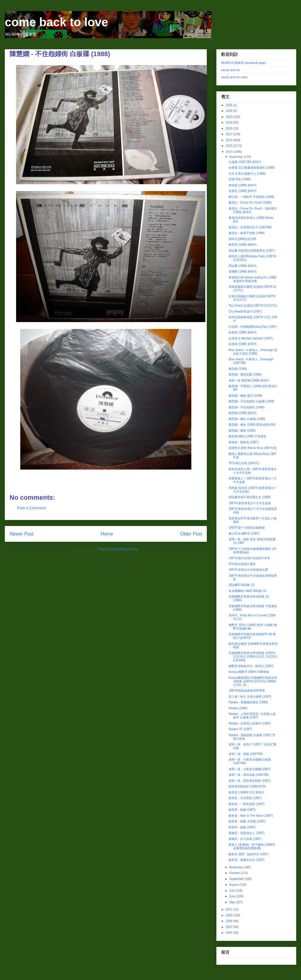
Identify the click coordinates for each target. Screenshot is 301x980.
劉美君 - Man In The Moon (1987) (251, 816)
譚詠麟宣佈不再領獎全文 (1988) (250, 497)
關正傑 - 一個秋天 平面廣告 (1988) (251, 197)
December (236, 157)
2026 (229, 105)
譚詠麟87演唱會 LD (242, 585)
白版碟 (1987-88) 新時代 (245, 162)
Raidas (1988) (238, 708)
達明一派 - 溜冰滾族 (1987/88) (249, 775)
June (233, 896)
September (237, 879)
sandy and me (231, 70)
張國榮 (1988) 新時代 (243, 271)
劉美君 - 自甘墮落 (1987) (245, 798)
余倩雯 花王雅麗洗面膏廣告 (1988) (252, 168)
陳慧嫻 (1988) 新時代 (243, 413)
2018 (229, 129)
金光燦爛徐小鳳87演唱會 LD (248, 591)
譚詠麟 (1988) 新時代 (243, 266)
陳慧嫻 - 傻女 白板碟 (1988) (247, 419)
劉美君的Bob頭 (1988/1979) (247, 786)
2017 (229, 134)
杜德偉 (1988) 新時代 (243, 332)
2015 (229, 146)
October (235, 873)
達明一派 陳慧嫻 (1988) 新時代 (249, 380)
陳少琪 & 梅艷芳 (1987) (244, 534)
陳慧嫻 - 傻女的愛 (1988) (245, 374)
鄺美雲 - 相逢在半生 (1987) (247, 860)
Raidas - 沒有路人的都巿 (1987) (250, 723)
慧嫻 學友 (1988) (240, 179)
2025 (229, 111)
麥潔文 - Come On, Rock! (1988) (250, 203)
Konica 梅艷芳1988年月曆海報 (249, 672)
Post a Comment (31, 508)
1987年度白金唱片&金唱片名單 (249, 558)
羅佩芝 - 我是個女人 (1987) (247, 833)
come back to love (56, 22)
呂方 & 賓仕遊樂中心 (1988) (247, 174)
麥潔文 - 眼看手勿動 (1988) (247, 233)
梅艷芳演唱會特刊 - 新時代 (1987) (251, 666)
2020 (229, 117)
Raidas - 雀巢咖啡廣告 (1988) (248, 702)
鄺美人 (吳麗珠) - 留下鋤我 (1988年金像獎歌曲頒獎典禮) (252, 846)
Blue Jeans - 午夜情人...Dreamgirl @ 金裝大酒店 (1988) (253, 352)
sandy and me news (234, 77)
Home (107, 534)
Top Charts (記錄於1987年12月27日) (253, 306)
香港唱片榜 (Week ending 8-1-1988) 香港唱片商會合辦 (252, 279)
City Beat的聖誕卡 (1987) (245, 311)
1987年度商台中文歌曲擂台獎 (248, 570)
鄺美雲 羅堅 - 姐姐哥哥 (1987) (248, 854)
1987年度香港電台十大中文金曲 (250, 503)
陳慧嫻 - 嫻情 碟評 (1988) (245, 396)
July (232, 891)
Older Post (191, 534)
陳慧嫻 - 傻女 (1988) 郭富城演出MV (252, 425)
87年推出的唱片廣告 (242, 564)
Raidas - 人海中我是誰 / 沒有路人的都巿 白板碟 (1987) (252, 716)
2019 (229, 123)
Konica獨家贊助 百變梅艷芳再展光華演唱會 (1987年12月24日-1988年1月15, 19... (253, 681)
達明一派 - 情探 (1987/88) (246, 754)
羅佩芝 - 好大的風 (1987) (245, 839)
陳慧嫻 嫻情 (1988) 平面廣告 (248, 436)
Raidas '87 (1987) (240, 729)
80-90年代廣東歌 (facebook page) (244, 63)
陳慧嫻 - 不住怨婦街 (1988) (247, 407)
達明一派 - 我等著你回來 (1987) (250, 781)
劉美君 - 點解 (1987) (242, 810)
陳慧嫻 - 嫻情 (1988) (242, 431)
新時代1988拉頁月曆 (242, 239)
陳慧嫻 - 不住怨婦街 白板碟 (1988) (251, 401)
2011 (229, 909)
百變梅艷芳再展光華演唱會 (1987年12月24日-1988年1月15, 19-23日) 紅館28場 (253, 657)
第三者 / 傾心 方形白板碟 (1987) (250, 697)
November (236, 867)
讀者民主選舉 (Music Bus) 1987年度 (253, 448)
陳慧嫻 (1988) (238, 369)
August (234, 885)
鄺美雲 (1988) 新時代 (243, 245)
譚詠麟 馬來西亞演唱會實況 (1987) (252, 251)
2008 (229, 921)
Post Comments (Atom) (118, 549)
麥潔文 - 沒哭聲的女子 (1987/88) (250, 227)
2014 (229, 152)
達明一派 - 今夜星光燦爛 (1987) (250, 769)
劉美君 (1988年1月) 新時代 (246, 792)
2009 (229, 915)
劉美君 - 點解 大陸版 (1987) (247, 821)
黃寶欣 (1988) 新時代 (243, 191)
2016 (229, 140)
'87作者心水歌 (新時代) (244, 463)
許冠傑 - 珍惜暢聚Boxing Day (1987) (253, 327)
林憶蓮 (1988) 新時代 (243, 185)
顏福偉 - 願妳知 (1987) (244, 442)
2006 (229, 933)
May (232, 902)
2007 (229, 927)
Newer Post (22, 534)
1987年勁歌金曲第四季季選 (247, 691)
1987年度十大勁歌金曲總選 (247, 528)
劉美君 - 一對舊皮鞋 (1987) (247, 804)
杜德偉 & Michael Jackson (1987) (251, 338)
